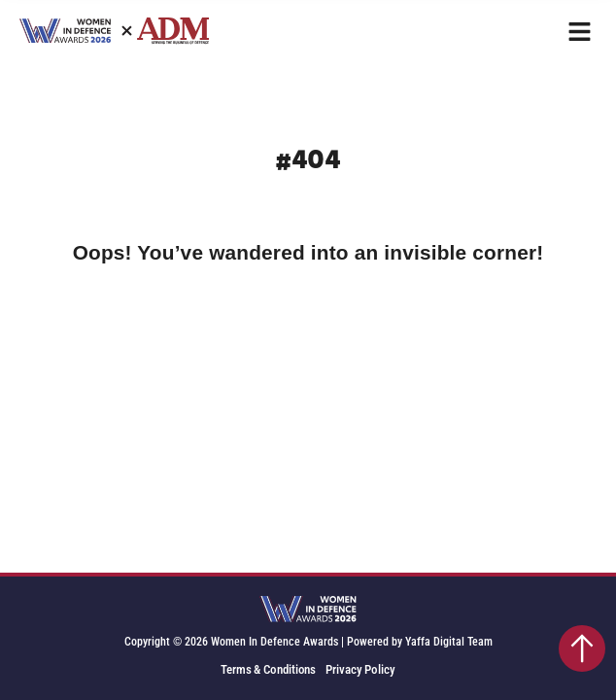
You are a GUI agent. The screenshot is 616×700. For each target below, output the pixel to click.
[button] (580, 32)
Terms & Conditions (268, 669)
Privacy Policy (360, 669)
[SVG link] (308, 611)
